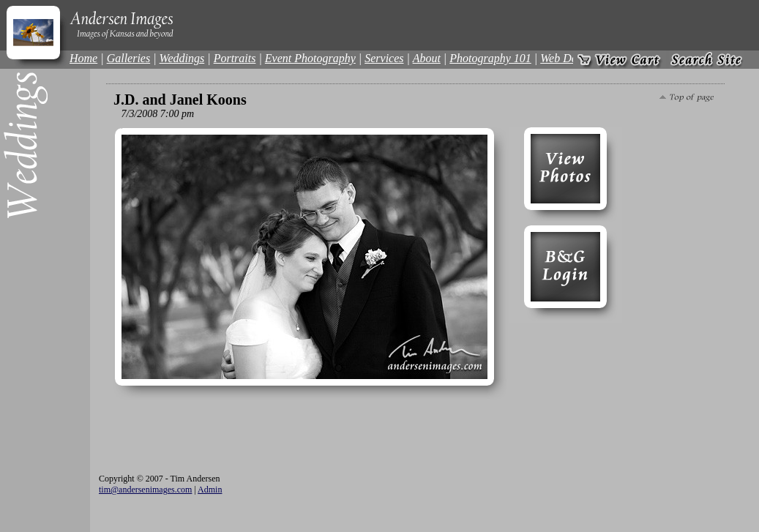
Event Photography (310, 58)
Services (384, 58)
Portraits (235, 58)
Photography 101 (490, 58)
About (427, 58)
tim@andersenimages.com (145, 490)
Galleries (129, 58)
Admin (210, 490)
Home (83, 58)
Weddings (182, 58)
